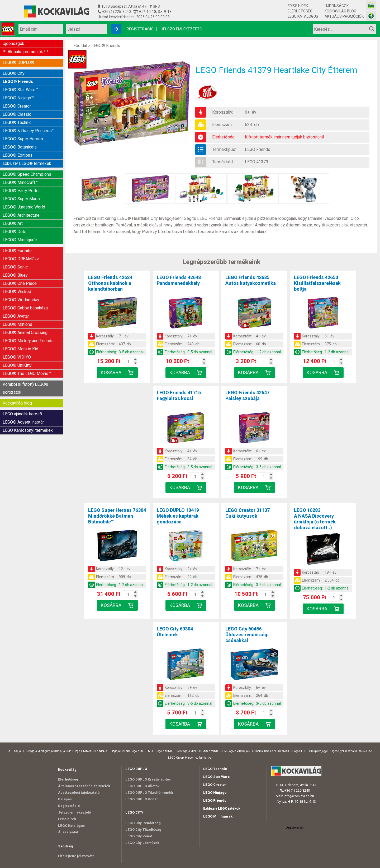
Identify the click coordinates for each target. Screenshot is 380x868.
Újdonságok (337, 6)
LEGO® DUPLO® (18, 62)
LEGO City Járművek (142, 843)
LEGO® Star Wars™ (20, 90)
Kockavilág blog (340, 11)
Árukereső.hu (295, 828)
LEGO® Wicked (17, 292)
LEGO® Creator (17, 106)
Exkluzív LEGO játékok (222, 808)
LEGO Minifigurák (218, 816)
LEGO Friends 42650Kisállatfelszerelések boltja (317, 283)
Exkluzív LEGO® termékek (27, 163)
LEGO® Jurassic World (24, 207)
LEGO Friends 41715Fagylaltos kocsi (179, 395)
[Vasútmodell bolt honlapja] (371, 5)
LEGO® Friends (18, 82)
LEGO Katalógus (303, 16)
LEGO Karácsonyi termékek (28, 430)
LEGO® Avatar (16, 316)
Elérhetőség (300, 11)
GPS (154, 6)
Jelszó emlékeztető (182, 29)
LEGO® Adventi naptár (23, 422)
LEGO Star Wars (216, 777)
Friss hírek (298, 6)
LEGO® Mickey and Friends (28, 341)
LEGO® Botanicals (20, 147)
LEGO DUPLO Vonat (141, 799)
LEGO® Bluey (15, 275)
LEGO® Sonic (15, 267)
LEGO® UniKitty (17, 365)
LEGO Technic (215, 769)
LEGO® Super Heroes (23, 139)
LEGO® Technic (17, 122)
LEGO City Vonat (139, 836)
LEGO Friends (258, 149)
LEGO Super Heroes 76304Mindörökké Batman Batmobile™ (117, 516)
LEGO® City (14, 73)
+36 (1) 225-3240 (116, 12)
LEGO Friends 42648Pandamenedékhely (179, 280)
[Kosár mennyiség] (128, 361)
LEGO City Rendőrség (143, 823)
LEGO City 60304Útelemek (175, 632)
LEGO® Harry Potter (21, 191)
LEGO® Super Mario (21, 199)
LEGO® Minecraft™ (20, 182)
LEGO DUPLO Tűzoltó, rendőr (149, 793)
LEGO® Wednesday (21, 300)
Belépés (65, 799)
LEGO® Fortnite (17, 251)
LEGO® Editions (18, 155)
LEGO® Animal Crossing (25, 333)
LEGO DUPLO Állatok (142, 786)
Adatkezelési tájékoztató (79, 793)
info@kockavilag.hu (299, 796)
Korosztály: (223, 112)
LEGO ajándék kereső (22, 414)
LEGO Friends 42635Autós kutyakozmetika (251, 280)
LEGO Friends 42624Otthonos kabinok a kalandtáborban (110, 283)
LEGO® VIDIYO (17, 357)
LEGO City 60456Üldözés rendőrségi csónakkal (247, 635)
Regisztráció (140, 29)
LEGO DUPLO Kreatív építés (148, 779)
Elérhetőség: (224, 137)
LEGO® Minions (17, 324)
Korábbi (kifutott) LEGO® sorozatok (26, 388)
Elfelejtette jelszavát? (76, 856)
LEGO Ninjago (215, 793)
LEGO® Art (13, 223)
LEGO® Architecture (21, 215)
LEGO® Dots (15, 232)
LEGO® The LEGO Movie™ (27, 373)
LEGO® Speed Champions (27, 174)
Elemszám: (222, 125)
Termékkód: (223, 162)
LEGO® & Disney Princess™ (28, 131)
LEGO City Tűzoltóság (143, 830)
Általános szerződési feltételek (84, 786)
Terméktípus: (224, 149)
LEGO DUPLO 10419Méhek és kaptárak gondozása (178, 516)
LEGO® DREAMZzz (21, 259)
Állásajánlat (68, 832)
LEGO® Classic (17, 114)
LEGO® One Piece (20, 283)
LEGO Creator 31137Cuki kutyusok (248, 513)
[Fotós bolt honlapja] (371, 16)
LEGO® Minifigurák (20, 240)
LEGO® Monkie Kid (20, 349)
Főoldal (80, 46)
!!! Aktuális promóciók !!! (25, 52)
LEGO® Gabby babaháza (25, 308)
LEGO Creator (215, 785)
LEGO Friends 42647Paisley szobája (247, 395)
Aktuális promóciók (344, 16)
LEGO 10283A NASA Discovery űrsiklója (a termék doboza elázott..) (315, 519)
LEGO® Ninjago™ (18, 98)
